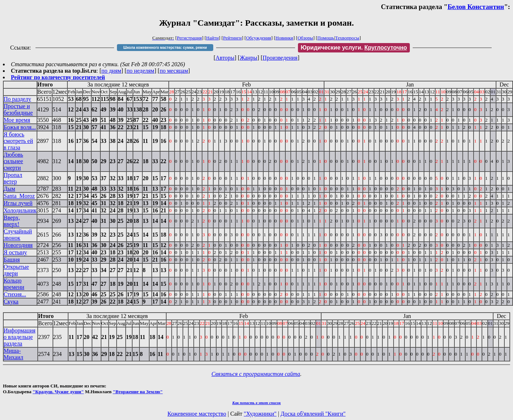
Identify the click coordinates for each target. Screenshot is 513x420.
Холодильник (20, 210)
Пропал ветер (13, 178)
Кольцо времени (14, 284)
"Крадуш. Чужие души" (58, 392)
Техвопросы (347, 38)
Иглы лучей (18, 203)
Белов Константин (476, 7)
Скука (11, 302)
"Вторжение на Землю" (138, 392)
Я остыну (15, 252)
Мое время (17, 120)
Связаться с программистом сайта (256, 374)
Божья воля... (20, 127)
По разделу (17, 99)
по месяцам (174, 71)
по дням (111, 71)
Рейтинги (232, 38)
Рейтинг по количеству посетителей (58, 77)
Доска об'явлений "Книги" (313, 414)
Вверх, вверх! (12, 221)
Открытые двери (16, 270)
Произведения (280, 58)
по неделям (141, 71)
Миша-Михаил (13, 354)
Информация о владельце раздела (20, 337)
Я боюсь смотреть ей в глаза (18, 141)
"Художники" (260, 414)
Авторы (225, 58)
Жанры (248, 58)
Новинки (284, 38)
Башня (12, 260)
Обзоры (305, 38)
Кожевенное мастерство (197, 414)
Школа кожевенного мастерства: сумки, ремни (165, 48)
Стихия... (15, 294)
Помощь (326, 38)
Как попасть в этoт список (257, 403)
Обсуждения (259, 38)
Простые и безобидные (18, 109)
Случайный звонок (18, 235)
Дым (9, 189)
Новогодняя (18, 245)
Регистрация (190, 38)
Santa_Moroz (19, 196)
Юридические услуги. (354, 48)
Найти (212, 38)
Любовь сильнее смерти (13, 161)
